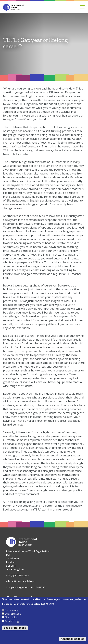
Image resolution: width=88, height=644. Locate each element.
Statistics (11, 617)
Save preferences (15, 628)
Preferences (13, 614)
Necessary (12, 610)
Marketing (12, 621)
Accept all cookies (72, 639)
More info (48, 604)
